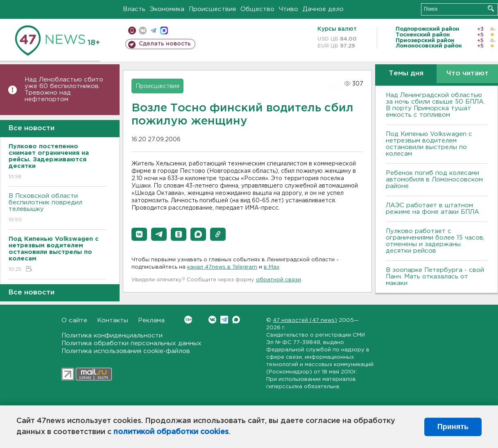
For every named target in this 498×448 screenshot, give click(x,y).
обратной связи (278, 280)
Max (236, 320)
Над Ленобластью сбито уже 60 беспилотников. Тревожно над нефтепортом (64, 89)
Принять (453, 427)
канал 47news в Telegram (222, 267)
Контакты (113, 320)
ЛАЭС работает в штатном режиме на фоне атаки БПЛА (432, 209)
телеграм (153, 31)
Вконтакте (188, 320)
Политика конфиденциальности (112, 336)
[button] (139, 234)
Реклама (151, 320)
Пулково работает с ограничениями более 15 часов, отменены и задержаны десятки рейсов (435, 241)
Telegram (224, 320)
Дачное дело (323, 9)
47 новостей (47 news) (305, 320)
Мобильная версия (132, 31)
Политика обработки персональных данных (131, 343)
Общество (257, 9)
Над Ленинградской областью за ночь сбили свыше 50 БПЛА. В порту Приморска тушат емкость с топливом (435, 105)
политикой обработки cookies (171, 432)
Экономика (167, 9)
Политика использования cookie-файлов (126, 351)
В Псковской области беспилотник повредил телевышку (58, 208)
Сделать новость (165, 44)
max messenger (164, 31)
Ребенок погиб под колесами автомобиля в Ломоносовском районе (434, 180)
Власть (134, 9)
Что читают (467, 74)
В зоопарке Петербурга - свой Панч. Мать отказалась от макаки (435, 277)
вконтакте (143, 31)
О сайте (74, 320)
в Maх (272, 267)
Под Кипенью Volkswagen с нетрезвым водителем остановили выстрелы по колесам (429, 144)
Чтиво (289, 9)
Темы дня (406, 74)
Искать (491, 8)
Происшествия (212, 9)
